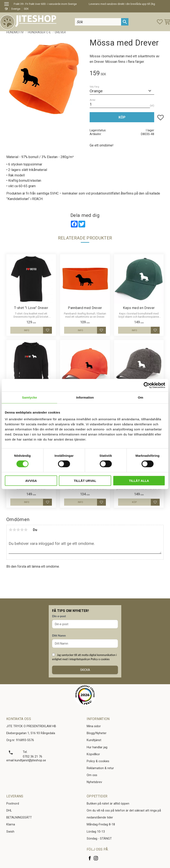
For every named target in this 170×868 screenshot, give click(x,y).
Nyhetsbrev (94, 782)
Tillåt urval (85, 480)
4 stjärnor (22, 530)
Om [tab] (141, 397)
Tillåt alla (139, 480)
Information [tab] (85, 397)
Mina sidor (94, 726)
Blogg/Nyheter (97, 733)
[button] (8, 5)
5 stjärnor (26, 530)
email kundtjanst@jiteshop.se (26, 760)
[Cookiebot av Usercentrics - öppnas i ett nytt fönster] (147, 385)
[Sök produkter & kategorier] (98, 22)
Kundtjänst (94, 740)
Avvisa (31, 480)
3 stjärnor (18, 530)
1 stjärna (11, 530)
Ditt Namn (59, 635)
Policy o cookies (100, 659)
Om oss (92, 775)
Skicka (85, 670)
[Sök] (125, 22)
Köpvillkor (93, 754)
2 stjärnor (14, 530)
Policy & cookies (98, 761)
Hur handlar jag (97, 747)
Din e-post (59, 616)
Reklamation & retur (100, 768)
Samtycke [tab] (29, 397)
